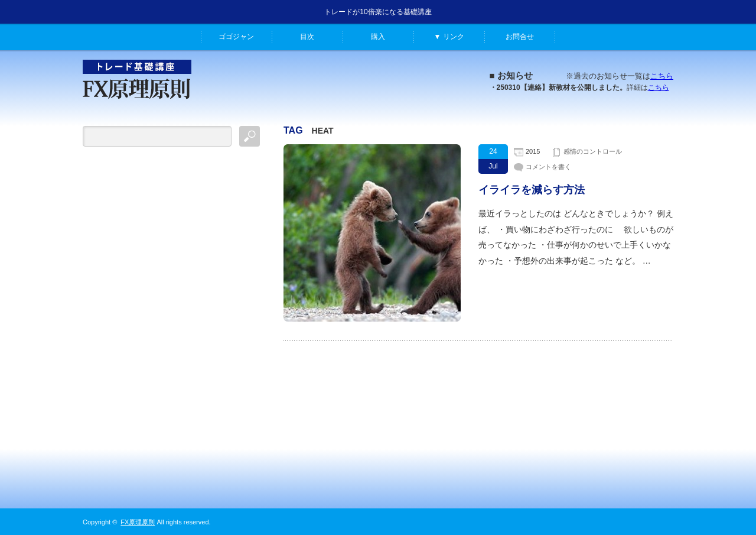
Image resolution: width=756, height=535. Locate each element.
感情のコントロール (593, 151)
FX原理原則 (138, 522)
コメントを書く (548, 167)
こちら (662, 76)
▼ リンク (449, 37)
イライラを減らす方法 (532, 190)
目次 (307, 37)
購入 (378, 37)
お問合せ (520, 37)
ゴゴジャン (236, 37)
